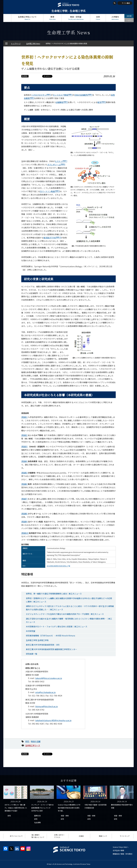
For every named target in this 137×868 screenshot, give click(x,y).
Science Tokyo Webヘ (121, 847)
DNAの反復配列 (83, 95)
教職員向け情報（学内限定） (123, 854)
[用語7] (24, 499)
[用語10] (25, 533)
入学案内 (115, 18)
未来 (98, 18)
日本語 (129, 16)
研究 (27, 741)
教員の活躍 (36, 741)
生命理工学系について (27, 18)
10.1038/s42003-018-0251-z (59, 566)
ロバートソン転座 (50, 191)
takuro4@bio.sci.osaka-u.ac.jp (49, 678)
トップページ (7, 18)
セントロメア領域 (63, 95)
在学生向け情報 (118, 850)
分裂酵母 (62, 102)
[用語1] (24, 417)
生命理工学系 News (33, 43)
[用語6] (24, 484)
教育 (52, 18)
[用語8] (24, 514)
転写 (102, 102)
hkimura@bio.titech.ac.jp (46, 706)
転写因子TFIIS (52, 238)
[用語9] (24, 522)
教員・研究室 (76, 18)
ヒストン (61, 161)
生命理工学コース (33, 745)
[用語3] (24, 447)
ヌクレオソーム (56, 165)
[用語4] (24, 461)
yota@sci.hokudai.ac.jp (45, 692)
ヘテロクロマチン (41, 95)
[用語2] (24, 435)
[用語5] (24, 473)
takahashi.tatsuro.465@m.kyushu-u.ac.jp (53, 720)
